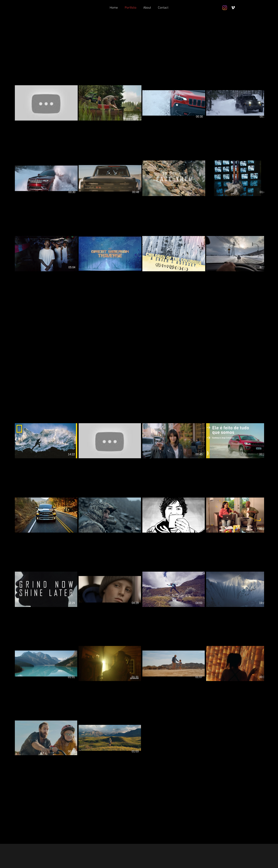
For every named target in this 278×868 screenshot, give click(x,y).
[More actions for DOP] (24, 417)
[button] (24, 417)
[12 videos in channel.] (139, 192)
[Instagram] (225, 8)
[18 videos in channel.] (139, 603)
